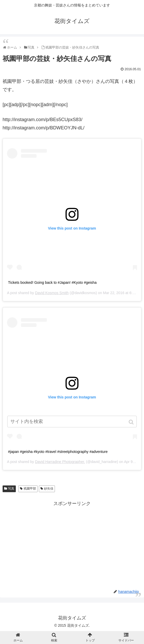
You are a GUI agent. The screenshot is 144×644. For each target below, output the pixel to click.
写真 (11, 489)
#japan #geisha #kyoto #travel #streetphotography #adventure (58, 452)
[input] (72, 422)
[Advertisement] (72, 544)
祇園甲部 (30, 489)
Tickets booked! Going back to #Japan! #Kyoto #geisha (52, 282)
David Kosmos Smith (52, 293)
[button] (132, 422)
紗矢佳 (49, 489)
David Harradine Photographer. (60, 462)
